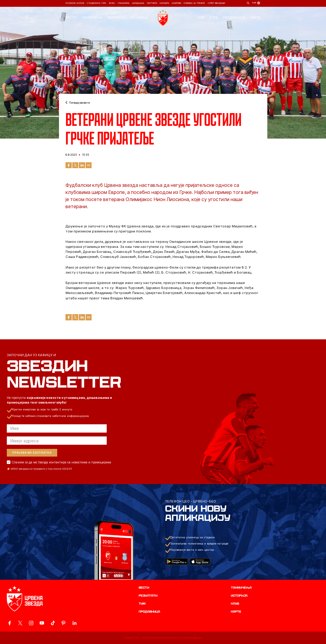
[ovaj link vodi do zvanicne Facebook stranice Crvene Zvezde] (9, 623)
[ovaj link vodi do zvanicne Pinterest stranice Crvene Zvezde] (63, 623)
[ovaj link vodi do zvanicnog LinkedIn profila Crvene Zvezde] (74, 623)
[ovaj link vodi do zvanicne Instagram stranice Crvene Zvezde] (31, 623)
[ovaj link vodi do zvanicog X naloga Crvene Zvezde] (20, 623)
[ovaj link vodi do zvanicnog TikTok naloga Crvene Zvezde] (53, 623)
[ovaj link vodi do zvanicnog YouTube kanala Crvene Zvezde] (42, 623)
